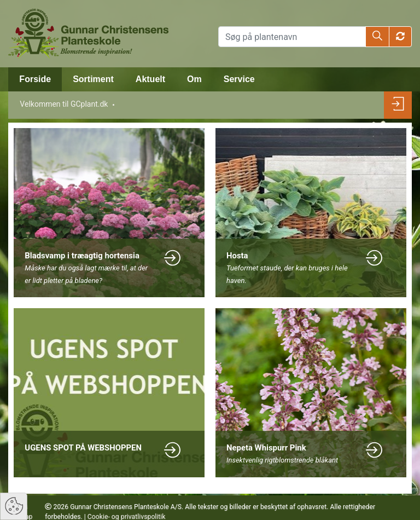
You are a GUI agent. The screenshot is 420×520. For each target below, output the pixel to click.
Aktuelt (150, 79)
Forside (35, 79)
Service (239, 79)
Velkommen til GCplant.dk (64, 104)
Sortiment (93, 79)
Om (194, 79)
